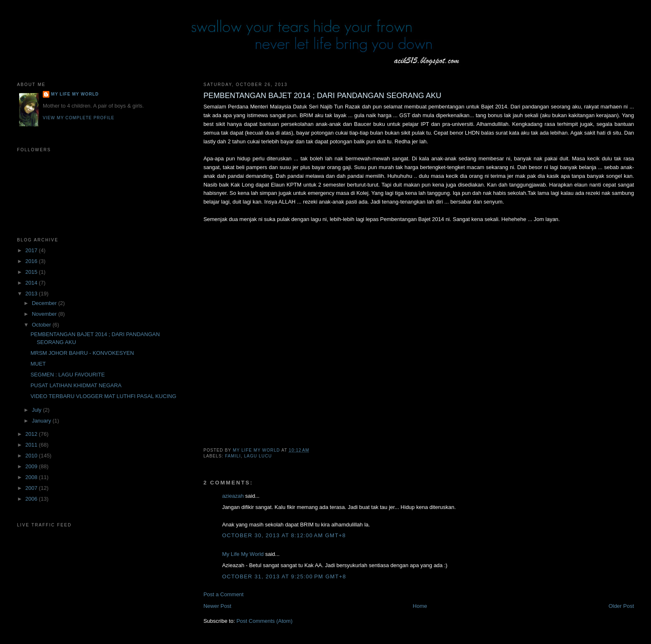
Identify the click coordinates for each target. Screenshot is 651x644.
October (42, 325)
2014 (32, 283)
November (45, 314)
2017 (32, 250)
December (45, 303)
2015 (32, 272)
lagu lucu (258, 456)
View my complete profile (79, 118)
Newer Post (217, 606)
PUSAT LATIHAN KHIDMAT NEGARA (76, 385)
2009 (32, 466)
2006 (32, 499)
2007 (32, 488)
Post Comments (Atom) (264, 621)
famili (233, 456)
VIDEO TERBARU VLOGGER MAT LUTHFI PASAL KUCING (103, 396)
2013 (32, 294)
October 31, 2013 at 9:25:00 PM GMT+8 (284, 576)
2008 (32, 477)
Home (420, 606)
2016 (32, 261)
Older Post (621, 606)
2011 (32, 445)
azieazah (233, 496)
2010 (32, 456)
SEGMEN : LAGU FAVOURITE (67, 375)
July (38, 410)
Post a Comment (224, 594)
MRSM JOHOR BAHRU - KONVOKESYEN (82, 353)
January (42, 421)
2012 (32, 434)
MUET (38, 364)
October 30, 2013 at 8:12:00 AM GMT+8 (284, 535)
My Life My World (243, 554)
